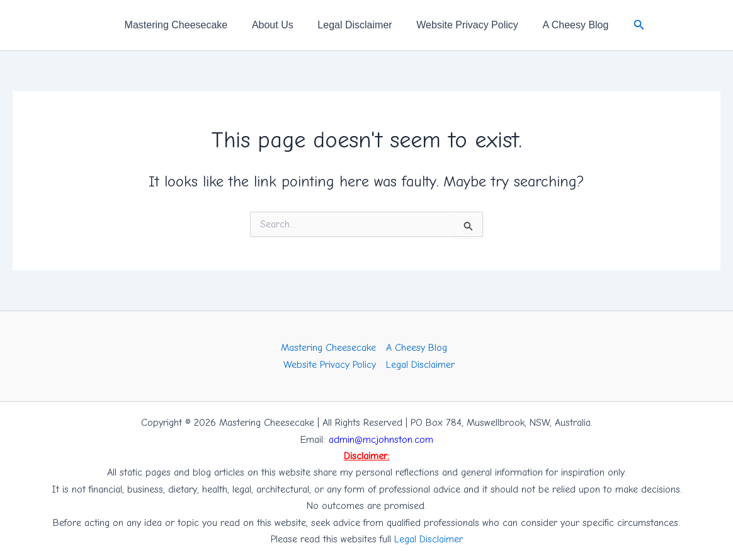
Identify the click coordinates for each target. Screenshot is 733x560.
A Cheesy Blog (567, 25)
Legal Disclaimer (355, 25)
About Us (277, 25)
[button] (628, 25)
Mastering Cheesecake (185, 25)
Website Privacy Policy (463, 25)
